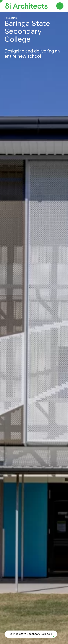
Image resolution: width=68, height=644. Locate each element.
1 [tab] (46, 637)
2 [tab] (48, 637)
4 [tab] (52, 637)
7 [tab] (58, 637)
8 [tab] (60, 637)
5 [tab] (54, 637)
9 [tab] (62, 637)
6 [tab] (56, 637)
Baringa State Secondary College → (31, 634)
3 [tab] (50, 637)
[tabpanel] (34, 328)
